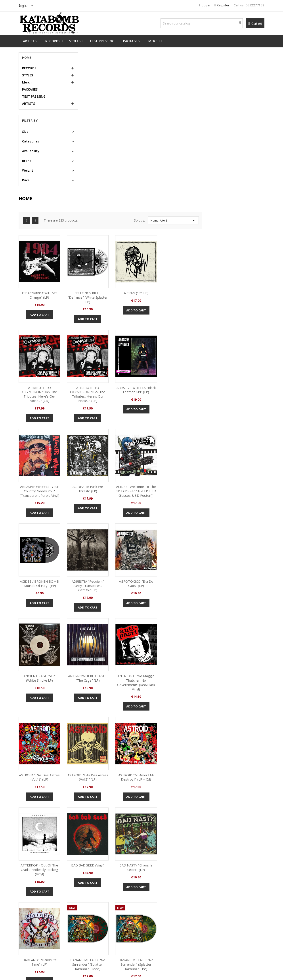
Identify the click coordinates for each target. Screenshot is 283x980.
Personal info (157, 901)
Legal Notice (93, 908)
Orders (153, 908)
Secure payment (96, 921)
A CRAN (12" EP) (197, 152)
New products (31, 901)
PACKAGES (30, 89)
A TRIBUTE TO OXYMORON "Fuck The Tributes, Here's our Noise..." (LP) (102, 256)
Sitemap (91, 928)
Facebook (134, 861)
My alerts (154, 935)
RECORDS (29, 68)
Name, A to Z (236, 81)
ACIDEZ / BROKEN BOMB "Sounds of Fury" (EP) (149, 350)
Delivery (91, 901)
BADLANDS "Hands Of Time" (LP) (149, 634)
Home (27, 58)
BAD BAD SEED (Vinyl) (244, 538)
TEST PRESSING (34, 96)
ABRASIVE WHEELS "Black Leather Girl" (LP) (149, 252)
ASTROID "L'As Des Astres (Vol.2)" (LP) (102, 541)
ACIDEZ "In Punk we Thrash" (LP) (244, 252)
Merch (27, 82)
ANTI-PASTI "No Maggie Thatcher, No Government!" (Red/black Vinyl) (197, 447)
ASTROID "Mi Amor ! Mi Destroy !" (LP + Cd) (149, 541)
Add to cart (102, 174)
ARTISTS (29, 103)
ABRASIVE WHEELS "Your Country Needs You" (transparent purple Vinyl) (197, 254)
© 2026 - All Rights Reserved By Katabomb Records (53, 972)
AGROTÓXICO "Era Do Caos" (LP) (244, 350)
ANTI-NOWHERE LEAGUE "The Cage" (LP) (149, 443)
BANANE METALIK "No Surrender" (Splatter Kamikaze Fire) (244, 636)
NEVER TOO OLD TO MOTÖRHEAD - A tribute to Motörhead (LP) (236, 781)
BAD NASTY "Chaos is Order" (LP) (102, 634)
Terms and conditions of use (104, 915)
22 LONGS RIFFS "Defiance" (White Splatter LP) (149, 157)
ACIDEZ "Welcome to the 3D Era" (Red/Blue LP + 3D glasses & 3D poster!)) (102, 352)
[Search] (202, 23)
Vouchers (154, 928)
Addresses (155, 921)
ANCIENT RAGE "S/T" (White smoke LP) (102, 443)
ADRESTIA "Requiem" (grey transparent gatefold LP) (197, 352)
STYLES (28, 75)
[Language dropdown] (27, 6)
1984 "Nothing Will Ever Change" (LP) (102, 154)
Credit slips (155, 915)
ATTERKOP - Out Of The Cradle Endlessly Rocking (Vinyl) (197, 543)
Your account (161, 888)
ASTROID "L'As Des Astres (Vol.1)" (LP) (244, 443)
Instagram (149, 861)
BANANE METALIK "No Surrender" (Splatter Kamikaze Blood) (197, 636)
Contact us (92, 935)
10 (250, 674)
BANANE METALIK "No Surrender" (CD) (173, 781)
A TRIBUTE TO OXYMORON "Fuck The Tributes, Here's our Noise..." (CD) (244, 159)
